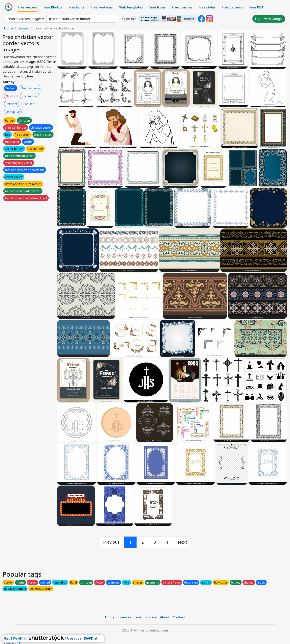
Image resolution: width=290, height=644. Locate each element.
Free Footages (102, 7)
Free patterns (232, 7)
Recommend (30, 96)
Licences (124, 617)
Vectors (23, 28)
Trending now (31, 88)
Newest (11, 96)
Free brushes (182, 7)
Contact (179, 617)
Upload (129, 19)
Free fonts (76, 7)
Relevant (12, 104)
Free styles (207, 7)
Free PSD (256, 7)
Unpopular (13, 112)
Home (9, 28)
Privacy (151, 617)
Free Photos (53, 7)
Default (11, 88)
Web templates (131, 7)
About (165, 617)
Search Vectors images (24, 19)
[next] (182, 542)
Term (138, 617)
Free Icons (157, 7)
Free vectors (27, 7)
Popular (28, 104)
